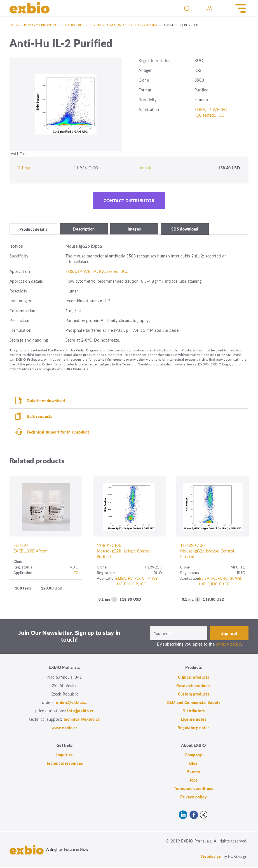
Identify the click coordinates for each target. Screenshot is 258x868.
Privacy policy (194, 797)
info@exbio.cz (80, 711)
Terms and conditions (194, 789)
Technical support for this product (58, 432)
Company (194, 755)
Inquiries (64, 755)
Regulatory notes (193, 728)
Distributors (194, 711)
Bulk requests (39, 416)
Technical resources (64, 764)
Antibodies (74, 25)
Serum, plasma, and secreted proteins (124, 25)
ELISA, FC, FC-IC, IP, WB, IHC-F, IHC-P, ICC (137, 582)
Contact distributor (129, 200)
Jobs (194, 780)
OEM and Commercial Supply (194, 703)
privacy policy (228, 644)
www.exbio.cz (65, 728)
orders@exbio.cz (71, 703)
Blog (194, 764)
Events (194, 772)
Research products (41, 25)
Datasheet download (46, 401)
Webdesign (211, 857)
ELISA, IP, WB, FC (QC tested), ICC (211, 112)
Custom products (194, 694)
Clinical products (194, 677)
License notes (194, 719)
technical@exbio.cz (82, 719)
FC (76, 573)
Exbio (14, 25)
